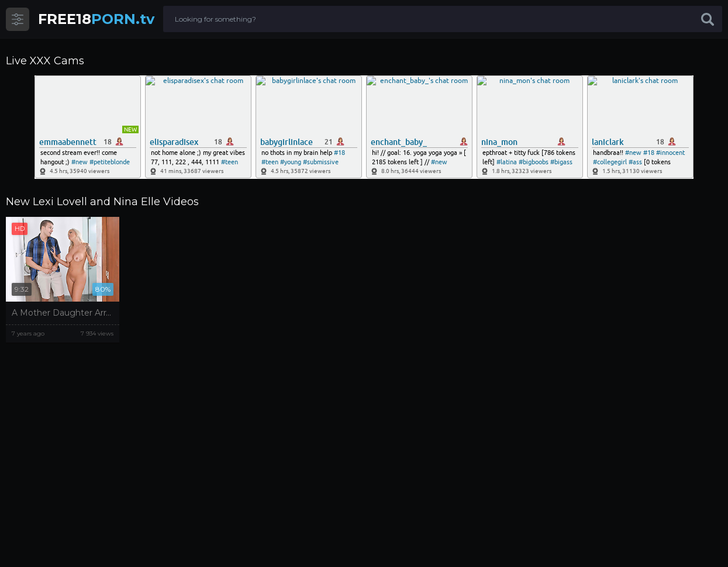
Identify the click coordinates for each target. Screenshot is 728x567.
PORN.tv (96, 19)
